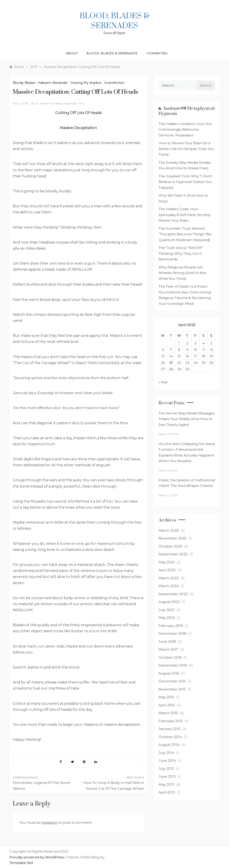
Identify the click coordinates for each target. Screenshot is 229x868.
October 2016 (170, 657)
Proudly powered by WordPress (37, 857)
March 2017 (168, 649)
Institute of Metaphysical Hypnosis (187, 111)
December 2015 (172, 681)
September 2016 (173, 665)
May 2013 (166, 784)
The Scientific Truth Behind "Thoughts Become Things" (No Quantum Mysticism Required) (185, 234)
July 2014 (166, 753)
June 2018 (167, 642)
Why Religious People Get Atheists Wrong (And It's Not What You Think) (182, 273)
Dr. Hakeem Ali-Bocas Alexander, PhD (60, 103)
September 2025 (173, 554)
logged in (50, 822)
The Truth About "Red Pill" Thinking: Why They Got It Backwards (181, 253)
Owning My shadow (86, 83)
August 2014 (169, 745)
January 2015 (170, 729)
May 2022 (167, 618)
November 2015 (172, 689)
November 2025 (173, 538)
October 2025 (170, 546)
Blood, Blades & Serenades (115, 21)
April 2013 (167, 792)
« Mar (163, 382)
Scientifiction (114, 83)
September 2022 (173, 594)
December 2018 (172, 633)
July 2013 (166, 769)
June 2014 (167, 761)
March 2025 (169, 578)
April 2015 (167, 705)
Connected (157, 53)
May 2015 (166, 697)
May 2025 (167, 562)
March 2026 (169, 530)
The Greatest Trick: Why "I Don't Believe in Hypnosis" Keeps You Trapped (185, 182)
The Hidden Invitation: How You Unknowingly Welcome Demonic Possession (185, 129)
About (72, 53)
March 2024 (169, 586)
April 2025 (167, 570)
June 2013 (167, 776)
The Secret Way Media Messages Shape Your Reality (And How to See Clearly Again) (187, 419)
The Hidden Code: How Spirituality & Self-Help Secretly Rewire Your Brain (185, 215)
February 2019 (171, 626)
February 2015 (171, 721)
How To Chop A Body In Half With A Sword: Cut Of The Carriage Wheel (114, 786)
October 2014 (170, 737)
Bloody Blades (24, 83)
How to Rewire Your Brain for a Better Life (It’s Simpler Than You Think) (186, 149)
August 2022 (169, 602)
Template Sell (21, 863)
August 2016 (169, 673)
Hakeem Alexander (53, 83)
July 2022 (166, 610)
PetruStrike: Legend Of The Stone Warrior (41, 786)
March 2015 (168, 713)
